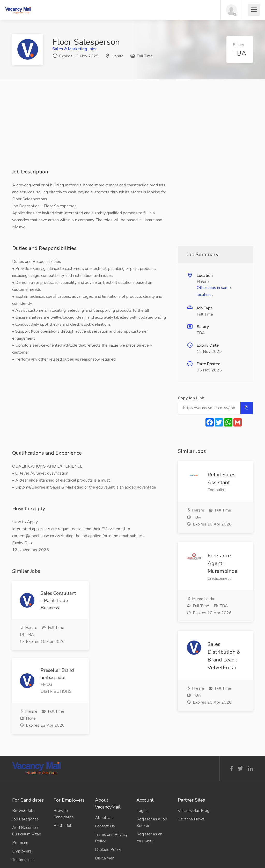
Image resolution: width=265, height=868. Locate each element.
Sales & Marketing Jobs (74, 49)
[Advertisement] (132, 132)
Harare (118, 56)
